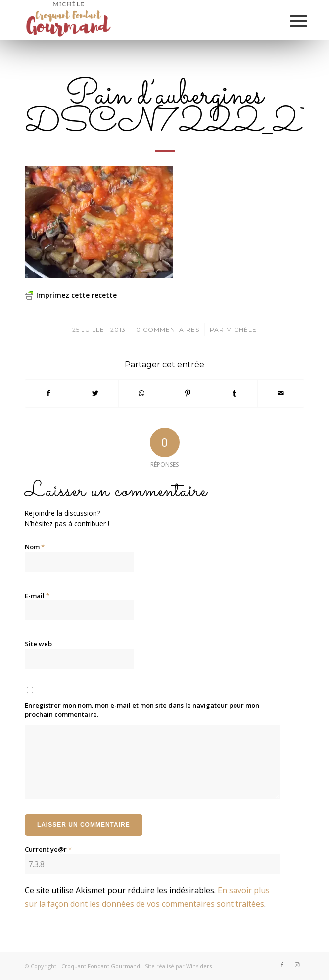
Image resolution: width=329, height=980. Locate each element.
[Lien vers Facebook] (282, 965)
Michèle (241, 330)
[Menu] (291, 21)
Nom (35, 547)
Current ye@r (48, 849)
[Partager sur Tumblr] (234, 393)
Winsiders (199, 966)
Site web (38, 644)
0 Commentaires (168, 330)
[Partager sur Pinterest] (188, 393)
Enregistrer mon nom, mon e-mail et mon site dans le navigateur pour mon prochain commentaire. (142, 710)
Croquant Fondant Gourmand (101, 966)
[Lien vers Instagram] (297, 965)
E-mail (37, 596)
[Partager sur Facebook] (48, 393)
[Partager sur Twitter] (95, 393)
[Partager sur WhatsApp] (142, 393)
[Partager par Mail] (281, 393)
